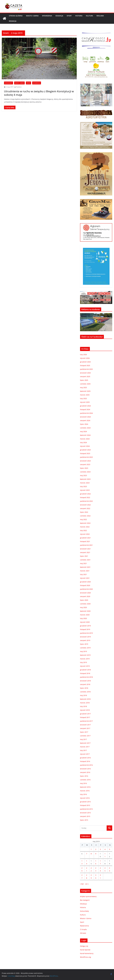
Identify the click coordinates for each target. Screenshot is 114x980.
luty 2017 (83, 750)
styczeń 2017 (85, 754)
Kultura (89, 16)
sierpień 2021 (85, 552)
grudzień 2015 (85, 802)
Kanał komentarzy (87, 953)
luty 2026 (83, 354)
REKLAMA (100, 16)
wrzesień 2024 (85, 417)
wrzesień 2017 (85, 725)
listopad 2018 (85, 673)
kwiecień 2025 (85, 391)
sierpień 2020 (85, 596)
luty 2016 (83, 794)
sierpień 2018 (85, 684)
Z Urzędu (83, 929)
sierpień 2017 (85, 728)
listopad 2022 (85, 497)
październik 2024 (86, 413)
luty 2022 (83, 530)
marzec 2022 (85, 527)
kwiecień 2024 (85, 435)
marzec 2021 (85, 571)
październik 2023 (86, 457)
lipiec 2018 (84, 688)
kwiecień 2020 (85, 611)
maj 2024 (83, 431)
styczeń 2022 (85, 534)
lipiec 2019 (84, 644)
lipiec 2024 (84, 424)
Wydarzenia (47, 16)
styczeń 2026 (85, 358)
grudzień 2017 (85, 714)
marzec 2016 (85, 791)
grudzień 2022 (85, 494)
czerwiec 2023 (85, 472)
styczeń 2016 (85, 798)
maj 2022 (83, 519)
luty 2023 (83, 486)
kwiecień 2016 (85, 787)
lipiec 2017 (84, 732)
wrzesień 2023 (85, 461)
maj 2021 (83, 563)
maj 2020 (83, 607)
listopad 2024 (85, 409)
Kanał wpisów (85, 950)
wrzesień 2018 (85, 681)
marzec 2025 (85, 395)
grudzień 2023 (85, 450)
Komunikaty (9, 83)
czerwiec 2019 (85, 648)
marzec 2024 (85, 439)
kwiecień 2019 (85, 655)
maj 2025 (83, 387)
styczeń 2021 (85, 578)
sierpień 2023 (85, 464)
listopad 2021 (85, 541)
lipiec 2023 (84, 468)
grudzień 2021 (85, 538)
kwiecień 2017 (85, 743)
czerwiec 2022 (85, 516)
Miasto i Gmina (32, 16)
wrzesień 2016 (85, 769)
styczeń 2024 (85, 446)
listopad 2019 (85, 629)
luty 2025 (83, 398)
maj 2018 (83, 695)
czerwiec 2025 (85, 384)
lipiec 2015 (84, 820)
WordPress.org (85, 957)
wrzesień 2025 (85, 373)
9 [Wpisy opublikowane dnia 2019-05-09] (96, 854)
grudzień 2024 (85, 406)
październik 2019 (86, 633)
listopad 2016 (85, 761)
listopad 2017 (85, 717)
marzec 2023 (85, 483)
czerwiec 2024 (85, 428)
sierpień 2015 (85, 816)
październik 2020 (86, 589)
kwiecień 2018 (85, 699)
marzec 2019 (85, 659)
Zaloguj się (84, 946)
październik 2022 (86, 501)
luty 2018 (83, 706)
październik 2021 (86, 545)
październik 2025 (86, 369)
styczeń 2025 (85, 402)
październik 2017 (86, 721)
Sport (69, 16)
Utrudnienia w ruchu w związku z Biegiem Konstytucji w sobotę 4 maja (39, 93)
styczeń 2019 (85, 666)
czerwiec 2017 (85, 736)
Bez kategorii (85, 900)
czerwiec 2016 (85, 780)
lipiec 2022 (84, 512)
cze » (87, 884)
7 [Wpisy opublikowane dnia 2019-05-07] (87, 854)
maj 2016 (83, 783)
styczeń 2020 (85, 622)
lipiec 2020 (84, 600)
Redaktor (19, 87)
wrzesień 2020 (85, 593)
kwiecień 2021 (85, 567)
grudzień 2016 (85, 758)
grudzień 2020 (85, 582)
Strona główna (16, 16)
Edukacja (59, 16)
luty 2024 (83, 442)
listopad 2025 (85, 365)
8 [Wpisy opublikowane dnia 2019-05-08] (91, 854)
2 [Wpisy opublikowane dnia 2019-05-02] (96, 849)
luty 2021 (83, 574)
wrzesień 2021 (85, 549)
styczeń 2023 (85, 490)
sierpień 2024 (85, 420)
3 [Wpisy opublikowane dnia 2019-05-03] (100, 849)
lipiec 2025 (84, 380)
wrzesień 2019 (85, 637)
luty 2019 (83, 662)
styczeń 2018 (85, 710)
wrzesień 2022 (85, 505)
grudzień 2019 (85, 626)
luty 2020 (83, 618)
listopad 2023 (85, 453)
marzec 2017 (85, 747)
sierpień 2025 (85, 376)
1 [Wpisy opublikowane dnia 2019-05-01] (91, 849)
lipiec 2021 (84, 556)
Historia (79, 16)
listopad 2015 (85, 805)
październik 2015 (86, 809)
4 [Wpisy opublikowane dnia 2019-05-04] (105, 849)
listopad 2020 (85, 585)
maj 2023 (83, 475)
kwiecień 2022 (85, 523)
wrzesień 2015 (85, 813)
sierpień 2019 (85, 640)
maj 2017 (83, 739)
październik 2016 (86, 765)
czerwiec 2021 (85, 560)
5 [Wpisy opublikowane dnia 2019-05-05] (110, 849)
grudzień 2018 (85, 670)
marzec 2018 (85, 703)
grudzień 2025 (85, 362)
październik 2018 (86, 677)
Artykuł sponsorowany (88, 896)
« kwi (82, 884)
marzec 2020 (85, 615)
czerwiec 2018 (85, 692)
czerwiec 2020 (85, 604)
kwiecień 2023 (85, 479)
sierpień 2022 (85, 508)
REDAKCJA (13, 21)
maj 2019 (83, 651)
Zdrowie (83, 933)
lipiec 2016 (84, 776)
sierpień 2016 (85, 772)
